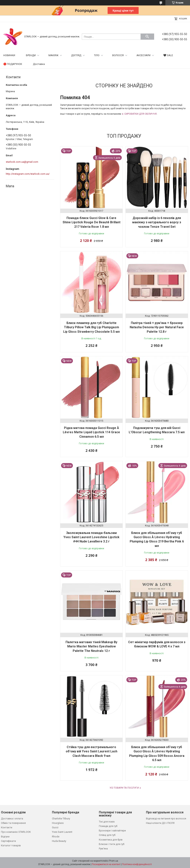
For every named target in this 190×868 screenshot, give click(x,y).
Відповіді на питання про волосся (166, 819)
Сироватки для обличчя (140, 114)
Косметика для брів (111, 840)
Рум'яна (103, 849)
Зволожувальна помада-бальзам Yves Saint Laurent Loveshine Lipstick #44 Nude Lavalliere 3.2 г (91, 537)
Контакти (7, 827)
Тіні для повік (107, 822)
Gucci (55, 827)
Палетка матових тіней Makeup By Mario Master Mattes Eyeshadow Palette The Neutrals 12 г (91, 646)
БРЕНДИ (31, 55)
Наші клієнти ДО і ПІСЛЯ (160, 823)
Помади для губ (108, 826)
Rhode (56, 837)
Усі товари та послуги (124, 788)
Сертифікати (8, 841)
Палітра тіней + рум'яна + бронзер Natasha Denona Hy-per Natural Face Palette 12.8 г (157, 327)
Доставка (39, 64)
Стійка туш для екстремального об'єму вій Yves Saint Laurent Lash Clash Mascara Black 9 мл (92, 751)
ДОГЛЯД (76, 55)
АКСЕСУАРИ (143, 55)
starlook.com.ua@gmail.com (22, 162)
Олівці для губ (107, 835)
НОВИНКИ (9, 55)
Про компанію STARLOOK (16, 832)
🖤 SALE (168, 55)
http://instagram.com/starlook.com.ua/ (28, 174)
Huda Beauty (59, 841)
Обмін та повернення (13, 823)
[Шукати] (147, 37)
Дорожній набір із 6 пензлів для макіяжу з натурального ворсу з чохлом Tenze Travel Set (157, 222)
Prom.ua (114, 861)
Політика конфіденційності (137, 864)
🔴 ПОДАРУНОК (13, 64)
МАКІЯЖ (53, 55)
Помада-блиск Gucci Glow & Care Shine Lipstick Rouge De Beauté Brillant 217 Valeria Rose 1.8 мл (92, 222)
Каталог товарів (11, 845)
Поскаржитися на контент (106, 864)
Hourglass (58, 823)
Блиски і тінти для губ (112, 844)
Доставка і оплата (12, 819)
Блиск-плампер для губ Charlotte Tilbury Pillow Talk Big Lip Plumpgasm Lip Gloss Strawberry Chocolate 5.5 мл (91, 327)
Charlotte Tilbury (61, 819)
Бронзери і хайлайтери (112, 831)
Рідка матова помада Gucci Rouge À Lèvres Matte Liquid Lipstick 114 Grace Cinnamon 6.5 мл (91, 432)
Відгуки (5, 837)
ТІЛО (97, 55)
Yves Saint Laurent (62, 832)
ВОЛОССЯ (118, 55)
